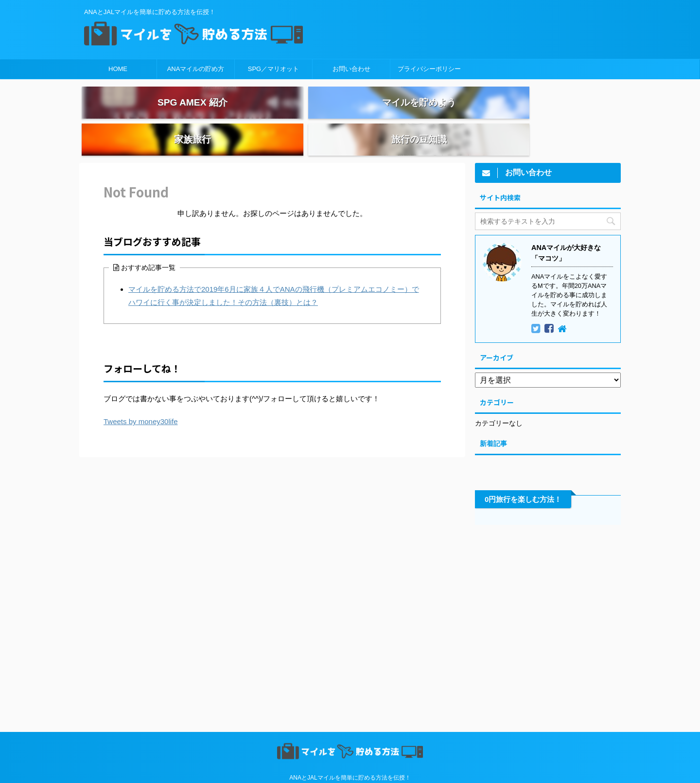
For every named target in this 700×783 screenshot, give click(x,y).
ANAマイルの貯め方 (196, 69)
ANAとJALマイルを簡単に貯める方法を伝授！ (350, 757)
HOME (118, 69)
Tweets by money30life (141, 401)
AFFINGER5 (444, 769)
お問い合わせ (351, 69)
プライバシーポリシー (429, 69)
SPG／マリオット (273, 69)
